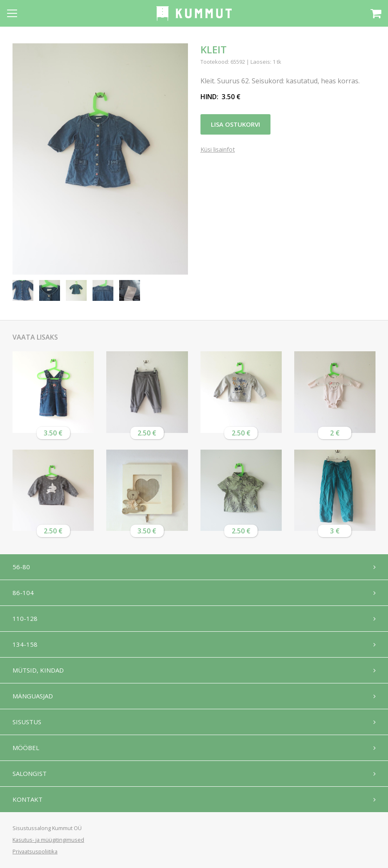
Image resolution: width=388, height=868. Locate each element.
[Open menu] (12, 13)
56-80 (21, 567)
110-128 (25, 618)
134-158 (25, 644)
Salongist (30, 773)
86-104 (23, 593)
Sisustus (27, 722)
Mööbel (26, 748)
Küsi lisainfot (218, 150)
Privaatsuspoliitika (35, 851)
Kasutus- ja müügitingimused (48, 840)
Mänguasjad (33, 696)
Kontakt (28, 799)
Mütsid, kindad (38, 670)
